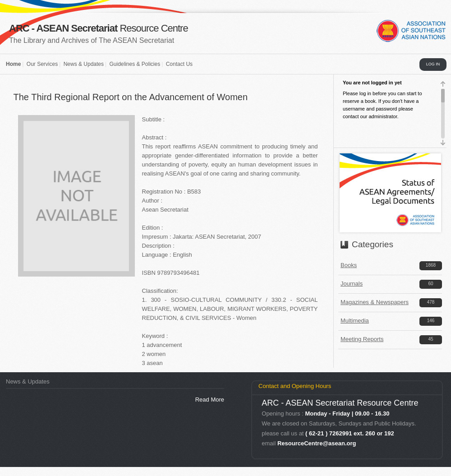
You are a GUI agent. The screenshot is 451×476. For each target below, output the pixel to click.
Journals (352, 284)
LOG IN (433, 64)
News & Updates (84, 64)
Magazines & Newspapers (375, 302)
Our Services (42, 64)
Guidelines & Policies (135, 64)
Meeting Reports (362, 339)
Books (349, 265)
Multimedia (355, 321)
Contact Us (179, 64)
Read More (210, 400)
